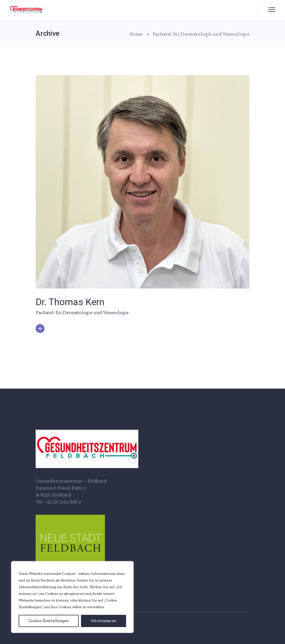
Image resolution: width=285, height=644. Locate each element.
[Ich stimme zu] (104, 621)
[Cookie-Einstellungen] (49, 621)
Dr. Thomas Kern (70, 302)
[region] (72, 597)
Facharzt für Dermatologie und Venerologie (82, 312)
